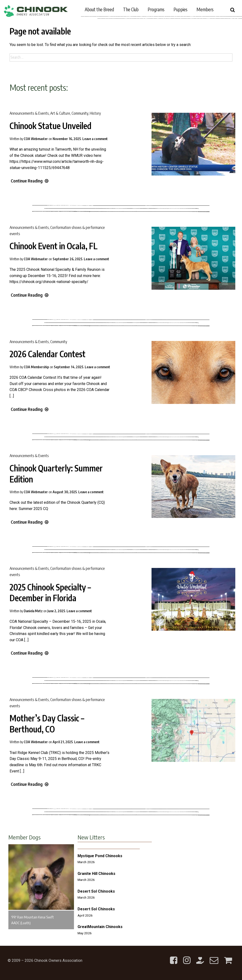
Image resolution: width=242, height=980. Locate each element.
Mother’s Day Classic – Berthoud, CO (47, 724)
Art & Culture (60, 113)
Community (80, 113)
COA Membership (36, 367)
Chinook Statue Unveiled (51, 126)
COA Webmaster (36, 139)
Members (205, 9)
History (95, 113)
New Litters (91, 837)
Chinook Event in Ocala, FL (54, 246)
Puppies (180, 9)
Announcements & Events (29, 113)
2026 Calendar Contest (48, 354)
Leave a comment (95, 139)
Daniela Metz (33, 611)
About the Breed (99, 9)
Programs (156, 9)
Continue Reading (30, 181)
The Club (131, 9)
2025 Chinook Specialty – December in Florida (50, 593)
